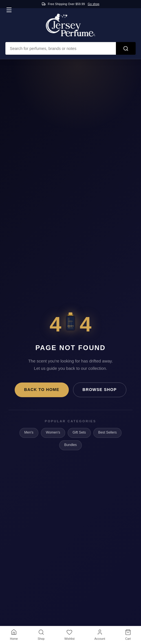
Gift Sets (79, 432)
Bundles (70, 445)
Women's (53, 432)
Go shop (93, 4)
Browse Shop (100, 390)
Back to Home (42, 390)
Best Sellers (107, 432)
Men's (29, 432)
